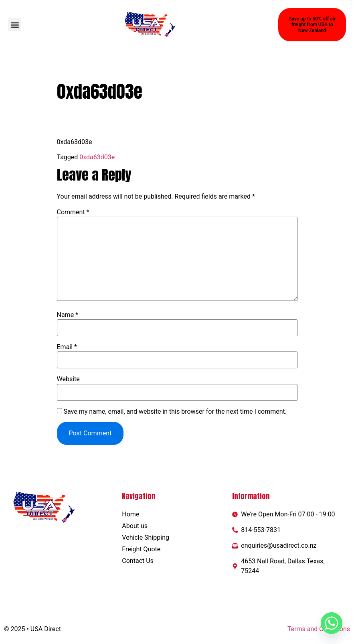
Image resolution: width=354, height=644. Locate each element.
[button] (15, 25)
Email (67, 347)
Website (68, 379)
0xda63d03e (97, 157)
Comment (73, 212)
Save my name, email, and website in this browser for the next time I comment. (175, 412)
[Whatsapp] (332, 623)
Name (68, 315)
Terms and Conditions (319, 629)
